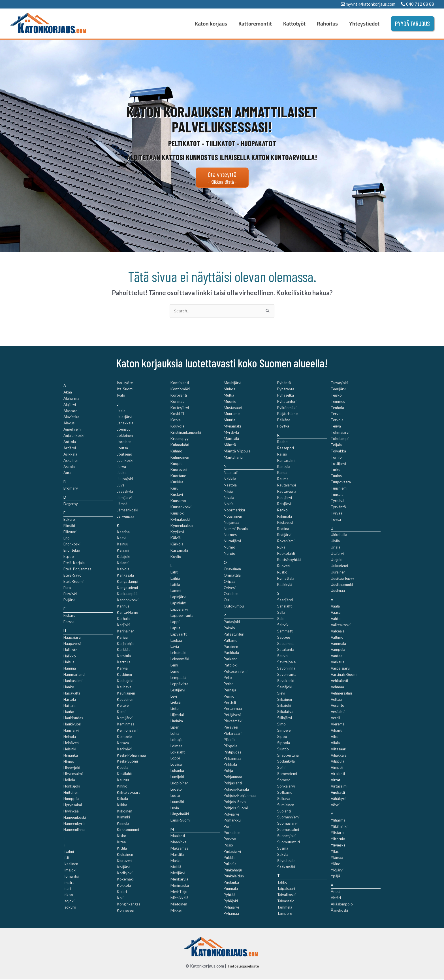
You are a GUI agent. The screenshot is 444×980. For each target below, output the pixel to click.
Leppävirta (179, 684)
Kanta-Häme (127, 613)
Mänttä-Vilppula (237, 452)
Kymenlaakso (182, 526)
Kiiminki (123, 818)
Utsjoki (337, 560)
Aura (67, 473)
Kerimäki (124, 749)
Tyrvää (337, 513)
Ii (64, 846)
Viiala (335, 743)
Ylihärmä (338, 821)
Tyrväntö (338, 507)
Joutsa (122, 448)
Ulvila (335, 541)
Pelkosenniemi (236, 672)
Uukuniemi (339, 566)
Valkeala (338, 632)
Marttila (177, 855)
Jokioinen (125, 436)
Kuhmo (176, 452)
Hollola (69, 780)
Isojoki (69, 901)
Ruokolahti (286, 554)
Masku (176, 861)
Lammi (176, 591)
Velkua (336, 700)
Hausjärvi (71, 731)
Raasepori (286, 448)
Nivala (229, 498)
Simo (281, 725)
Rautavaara (287, 492)
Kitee (121, 843)
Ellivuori (70, 532)
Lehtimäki (178, 653)
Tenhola (337, 408)
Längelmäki (180, 814)
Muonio (230, 402)
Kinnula (123, 824)
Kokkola (124, 886)
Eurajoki (70, 594)
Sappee (284, 638)
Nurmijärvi (232, 541)
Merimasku (180, 886)
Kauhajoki (125, 681)
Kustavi (177, 495)
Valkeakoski (341, 625)
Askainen (71, 461)
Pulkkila (230, 864)
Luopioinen (180, 784)
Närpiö (230, 554)
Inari (67, 889)
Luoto (175, 796)
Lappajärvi (179, 610)
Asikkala (70, 455)
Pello (228, 678)
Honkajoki (72, 787)
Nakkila (230, 479)
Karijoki (123, 625)
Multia (229, 396)
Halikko (70, 656)
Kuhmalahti (180, 445)
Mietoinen (179, 905)
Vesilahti (338, 712)
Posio (228, 846)
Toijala (336, 445)
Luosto (176, 790)
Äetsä (336, 892)
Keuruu (123, 780)
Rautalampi (287, 486)
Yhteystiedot (368, 24)
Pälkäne (284, 420)
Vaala (335, 607)
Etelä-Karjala (74, 563)
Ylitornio (338, 839)
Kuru (174, 489)
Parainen (231, 647)
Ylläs (335, 852)
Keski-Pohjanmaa (131, 755)
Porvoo (230, 839)
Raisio (282, 455)
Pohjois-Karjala (236, 790)
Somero (284, 780)
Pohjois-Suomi (236, 808)
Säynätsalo (286, 861)
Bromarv (71, 489)
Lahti (174, 573)
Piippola (230, 746)
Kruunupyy (180, 439)
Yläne (335, 864)
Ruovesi (284, 566)
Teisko (336, 396)
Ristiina (283, 529)
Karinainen (126, 632)
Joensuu (124, 430)
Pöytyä (283, 427)
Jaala (121, 411)
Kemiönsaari (127, 731)
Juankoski (125, 461)
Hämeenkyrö (74, 824)
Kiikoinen (125, 811)
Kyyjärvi (177, 532)
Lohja (175, 734)
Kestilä (123, 768)
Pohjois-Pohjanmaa (240, 796)
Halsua (69, 662)
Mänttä (230, 445)
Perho (229, 684)
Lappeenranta (182, 616)
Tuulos (336, 476)
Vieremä (338, 725)
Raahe (282, 442)
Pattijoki (231, 666)
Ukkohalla (339, 535)
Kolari (122, 892)
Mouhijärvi (232, 383)
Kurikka (177, 482)
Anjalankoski (74, 436)
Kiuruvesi (125, 861)
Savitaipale (286, 662)
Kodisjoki (125, 873)
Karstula (124, 656)
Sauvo (282, 656)
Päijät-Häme (287, 414)
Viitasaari (339, 749)
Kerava (123, 743)
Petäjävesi (232, 715)
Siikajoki (284, 706)
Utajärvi (337, 554)
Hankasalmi (73, 681)
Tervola (337, 420)
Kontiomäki (180, 390)
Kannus (123, 607)
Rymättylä (286, 579)
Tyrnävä (338, 501)
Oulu (228, 600)
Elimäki (69, 526)
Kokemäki (125, 880)
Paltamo (231, 641)
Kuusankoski (181, 507)
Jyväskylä (125, 492)
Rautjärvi (285, 498)
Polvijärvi (231, 814)
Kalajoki (124, 557)
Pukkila (230, 858)
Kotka (176, 420)
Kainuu (123, 545)
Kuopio (177, 464)
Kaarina (123, 532)
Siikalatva (285, 712)
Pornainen (232, 833)
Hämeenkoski (75, 818)
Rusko (282, 573)
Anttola (70, 442)
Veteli (335, 718)
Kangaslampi (128, 582)
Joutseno (125, 455)
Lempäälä (178, 678)
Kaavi (122, 538)
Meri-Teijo (179, 892)
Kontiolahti (180, 383)
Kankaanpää (127, 594)
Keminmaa (126, 725)
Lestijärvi (178, 690)
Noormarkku (234, 511)
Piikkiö (229, 740)
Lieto (175, 709)
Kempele (124, 737)
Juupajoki (125, 479)
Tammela (285, 908)
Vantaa (337, 656)
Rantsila (284, 467)
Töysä (336, 520)
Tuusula (337, 495)
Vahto (336, 619)
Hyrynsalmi (73, 805)
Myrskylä (231, 433)
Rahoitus (338, 24)
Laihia (175, 579)
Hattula (70, 706)
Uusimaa (338, 591)
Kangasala (125, 576)
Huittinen (71, 793)
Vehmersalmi (341, 693)
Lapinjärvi (178, 597)
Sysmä (283, 849)
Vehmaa (337, 687)
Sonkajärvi (286, 787)
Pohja (228, 771)
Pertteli (230, 703)
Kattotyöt (311, 24)
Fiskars (69, 616)
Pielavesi (231, 728)
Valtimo (337, 638)
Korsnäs (177, 402)
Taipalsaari (286, 889)
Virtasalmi (339, 787)
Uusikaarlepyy (342, 579)
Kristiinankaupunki (186, 433)
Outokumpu (234, 607)
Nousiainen (233, 517)
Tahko (282, 883)
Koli (120, 898)
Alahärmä (71, 399)
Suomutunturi (289, 843)
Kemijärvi (125, 718)
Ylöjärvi (337, 870)
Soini (281, 768)
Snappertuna (288, 755)
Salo (281, 619)
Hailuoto (71, 650)
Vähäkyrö (339, 799)
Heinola (70, 737)
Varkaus (337, 662)
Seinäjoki (285, 687)
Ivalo (121, 396)
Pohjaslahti (233, 784)
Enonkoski (72, 545)
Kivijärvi (124, 867)
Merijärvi (178, 873)
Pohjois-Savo (235, 802)
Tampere (285, 914)
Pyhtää (230, 895)
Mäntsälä (231, 439)
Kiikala (122, 799)
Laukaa (176, 641)
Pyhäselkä (286, 396)
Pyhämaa (231, 914)
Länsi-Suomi (181, 821)
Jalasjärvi (125, 417)
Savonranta (287, 675)
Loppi (175, 759)
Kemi (121, 712)
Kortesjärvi (180, 408)
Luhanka (177, 771)
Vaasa (336, 613)
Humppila (71, 799)
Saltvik (283, 625)
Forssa (69, 622)
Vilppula (338, 762)
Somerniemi (287, 774)
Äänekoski (339, 911)
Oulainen (231, 594)
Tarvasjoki (339, 383)
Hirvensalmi (73, 774)
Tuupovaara (341, 482)
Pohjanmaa (233, 777)
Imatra (69, 883)
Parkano (231, 659)
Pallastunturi (234, 635)
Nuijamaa (231, 523)
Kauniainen (126, 693)
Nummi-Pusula (236, 529)
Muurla (230, 420)
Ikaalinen (71, 864)
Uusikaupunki (342, 585)
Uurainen (338, 573)
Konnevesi (126, 911)
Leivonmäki (180, 659)
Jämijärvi (124, 498)
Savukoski (286, 681)
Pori (227, 827)
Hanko (69, 687)
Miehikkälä (179, 898)
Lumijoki (177, 777)
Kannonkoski (128, 600)
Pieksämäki (233, 721)
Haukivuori (72, 725)
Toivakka (338, 452)
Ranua (282, 473)
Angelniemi (72, 430)
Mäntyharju (233, 458)
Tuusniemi (339, 489)
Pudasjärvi (232, 852)
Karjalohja (125, 644)
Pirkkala (230, 765)
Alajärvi (70, 405)
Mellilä (176, 867)
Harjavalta (72, 694)
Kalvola (123, 570)
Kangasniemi (127, 588)
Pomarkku (232, 821)
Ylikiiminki (339, 827)
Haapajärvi (72, 638)
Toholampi (340, 439)
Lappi (175, 622)
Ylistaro (337, 833)
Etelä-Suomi (73, 582)
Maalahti (178, 836)
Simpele (284, 731)
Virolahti (338, 774)
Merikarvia (179, 880)
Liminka (177, 721)
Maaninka (179, 843)
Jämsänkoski (128, 511)
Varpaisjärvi (341, 669)
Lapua (175, 628)
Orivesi (230, 588)
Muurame (232, 414)
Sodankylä (286, 762)
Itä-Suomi (125, 390)
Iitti (66, 858)
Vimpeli (337, 768)
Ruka (281, 548)
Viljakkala (339, 755)
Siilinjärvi (285, 718)
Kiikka (122, 805)
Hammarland (74, 675)
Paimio (229, 628)
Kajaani (123, 551)
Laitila (175, 585)
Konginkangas (129, 905)
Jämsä (122, 504)
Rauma (283, 479)
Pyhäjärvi (231, 908)
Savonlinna (286, 669)
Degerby (71, 504)
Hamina (70, 669)
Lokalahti (178, 752)
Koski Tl (177, 414)
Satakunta (286, 650)
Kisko (122, 836)
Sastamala (286, 644)
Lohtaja (177, 740)
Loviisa (176, 765)
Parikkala (231, 653)
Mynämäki (232, 427)
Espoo (69, 557)
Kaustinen (125, 700)
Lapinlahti (178, 604)
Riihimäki (285, 517)
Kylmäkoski (180, 520)
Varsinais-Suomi (344, 675)
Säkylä (283, 855)
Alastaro (71, 411)
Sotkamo (285, 793)
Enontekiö (72, 551)
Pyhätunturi (287, 402)
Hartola (70, 700)
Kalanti (123, 563)
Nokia (229, 504)
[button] (412, 24)
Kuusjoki (178, 513)
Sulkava (284, 799)
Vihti (335, 737)
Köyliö (176, 557)
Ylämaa (337, 858)
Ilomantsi (71, 877)
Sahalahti (285, 607)
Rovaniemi (286, 541)
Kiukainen (125, 855)
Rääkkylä (285, 585)
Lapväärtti (179, 634)
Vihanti (337, 731)
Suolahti (284, 811)
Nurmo (230, 548)
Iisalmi (69, 852)
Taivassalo (286, 901)
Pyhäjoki (231, 901)
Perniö (229, 697)
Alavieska (71, 417)
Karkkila (124, 650)
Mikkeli (176, 911)
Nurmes (230, 535)
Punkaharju (233, 870)
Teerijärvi (339, 390)
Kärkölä (177, 545)
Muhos (229, 390)
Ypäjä (335, 877)
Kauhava (124, 687)
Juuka (122, 473)
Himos (69, 762)
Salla (281, 613)
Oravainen (232, 570)
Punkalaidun (234, 877)
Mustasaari (233, 408)
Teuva (336, 427)
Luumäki (177, 802)
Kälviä (176, 538)
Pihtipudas (232, 752)
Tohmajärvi (340, 433)
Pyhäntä (284, 383)
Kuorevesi (179, 470)
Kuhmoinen (180, 458)
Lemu (175, 672)
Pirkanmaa (232, 759)
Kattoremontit (279, 24)
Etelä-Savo (72, 576)
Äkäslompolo (342, 905)
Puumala (231, 889)
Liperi (175, 728)
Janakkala (125, 424)
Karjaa (122, 638)
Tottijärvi (338, 464)
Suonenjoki (286, 836)
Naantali (231, 473)
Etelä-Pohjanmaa (77, 570)
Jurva (121, 467)
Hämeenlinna (74, 830)
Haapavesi (72, 644)
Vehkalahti (339, 681)
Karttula (124, 662)
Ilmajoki (70, 871)
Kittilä (122, 849)
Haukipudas (73, 718)
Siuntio (283, 749)
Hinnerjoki (72, 768)
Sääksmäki (286, 867)
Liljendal (177, 715)
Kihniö (122, 787)
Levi (174, 697)
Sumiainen (286, 805)
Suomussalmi (288, 830)
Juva (121, 486)
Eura (67, 588)
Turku (336, 470)
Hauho (69, 712)
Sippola (284, 743)
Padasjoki (232, 622)
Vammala (338, 644)
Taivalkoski (286, 895)
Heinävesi (71, 743)
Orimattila (232, 576)
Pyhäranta (286, 390)
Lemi (174, 666)
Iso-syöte (125, 383)
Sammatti (285, 632)
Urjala (336, 548)
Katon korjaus (242, 24)
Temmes (338, 402)
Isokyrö (70, 908)
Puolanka (231, 883)
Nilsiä (228, 492)
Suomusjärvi (287, 824)
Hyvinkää (71, 812)
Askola (69, 467)
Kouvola (177, 427)
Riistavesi (285, 523)
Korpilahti (179, 396)
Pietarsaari (233, 734)
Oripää (230, 582)
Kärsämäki (179, 551)
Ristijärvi (284, 535)
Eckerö (69, 520)
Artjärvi (70, 448)
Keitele (123, 706)
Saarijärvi (285, 600)
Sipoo (282, 737)
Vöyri (335, 805)
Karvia (122, 669)
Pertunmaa (233, 709)
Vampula (338, 650)
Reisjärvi (284, 504)
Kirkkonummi (128, 830)
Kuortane (178, 476)
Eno (67, 538)
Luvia (175, 808)
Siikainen (285, 700)
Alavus (69, 424)
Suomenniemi (288, 818)
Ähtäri (336, 898)
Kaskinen (124, 675)
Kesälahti (125, 774)
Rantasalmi (286, 461)
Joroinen (124, 442)
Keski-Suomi (127, 762)
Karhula (123, 619)
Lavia (175, 647)
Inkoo (68, 895)
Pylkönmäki (287, 408)
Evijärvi (69, 600)
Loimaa (176, 746)
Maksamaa (180, 849)
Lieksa (176, 703)
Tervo (336, 414)
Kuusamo (178, 501)
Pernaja (230, 691)
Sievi (281, 693)
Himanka (71, 756)
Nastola (230, 486)
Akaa (68, 393)
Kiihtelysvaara (129, 793)
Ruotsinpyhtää (289, 560)
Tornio (336, 458)
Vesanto (338, 706)
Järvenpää (126, 517)
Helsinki (70, 750)
